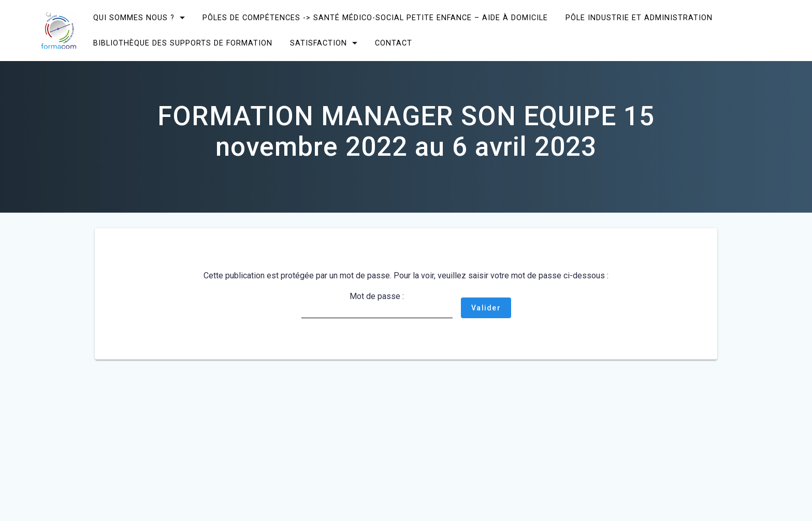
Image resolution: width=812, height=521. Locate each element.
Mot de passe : (377, 305)
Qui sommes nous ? (134, 18)
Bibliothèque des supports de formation (183, 43)
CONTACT (394, 43)
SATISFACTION (318, 43)
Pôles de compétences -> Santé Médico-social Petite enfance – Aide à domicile (375, 18)
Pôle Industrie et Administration (639, 18)
